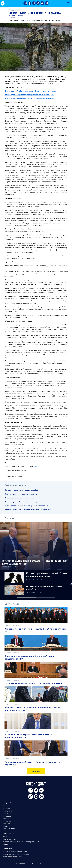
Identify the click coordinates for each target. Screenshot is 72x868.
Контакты (7, 844)
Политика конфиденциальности (15, 852)
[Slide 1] (26, 597)
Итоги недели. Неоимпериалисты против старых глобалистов (30, 99)
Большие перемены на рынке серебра (21, 490)
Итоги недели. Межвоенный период (21, 494)
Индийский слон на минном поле (19, 498)
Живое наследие (9, 829)
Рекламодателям (10, 839)
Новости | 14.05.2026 (10, 567)
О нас (5, 837)
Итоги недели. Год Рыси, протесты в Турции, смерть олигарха (30, 91)
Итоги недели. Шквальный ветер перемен (23, 502)
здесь (35, 467)
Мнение (6, 819)
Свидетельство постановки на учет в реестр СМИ (21, 842)
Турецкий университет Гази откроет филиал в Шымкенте (35, 683)
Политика (7, 809)
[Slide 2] (46, 597)
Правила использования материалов (17, 854)
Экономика (31, 592)
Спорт (6, 826)
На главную (36, 771)
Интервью (7, 816)
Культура (7, 824)
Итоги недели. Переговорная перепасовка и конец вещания (29, 95)
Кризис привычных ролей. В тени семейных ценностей (47, 575)
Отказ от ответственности (13, 857)
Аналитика (14, 10)
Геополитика (8, 806)
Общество (30, 579)
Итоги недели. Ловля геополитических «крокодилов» (28, 510)
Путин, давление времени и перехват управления (26, 506)
